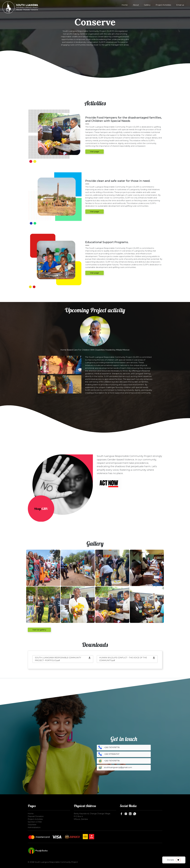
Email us (180, 5)
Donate (174, 860)
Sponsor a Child (35, 822)
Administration (34, 827)
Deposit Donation (36, 816)
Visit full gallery (39, 630)
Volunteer (32, 825)
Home (125, 5)
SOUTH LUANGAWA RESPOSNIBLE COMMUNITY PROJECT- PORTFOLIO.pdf (58, 659)
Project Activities (163, 5)
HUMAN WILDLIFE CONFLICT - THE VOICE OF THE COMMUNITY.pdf (123, 659)
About (136, 5)
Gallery (147, 5)
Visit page (95, 152)
